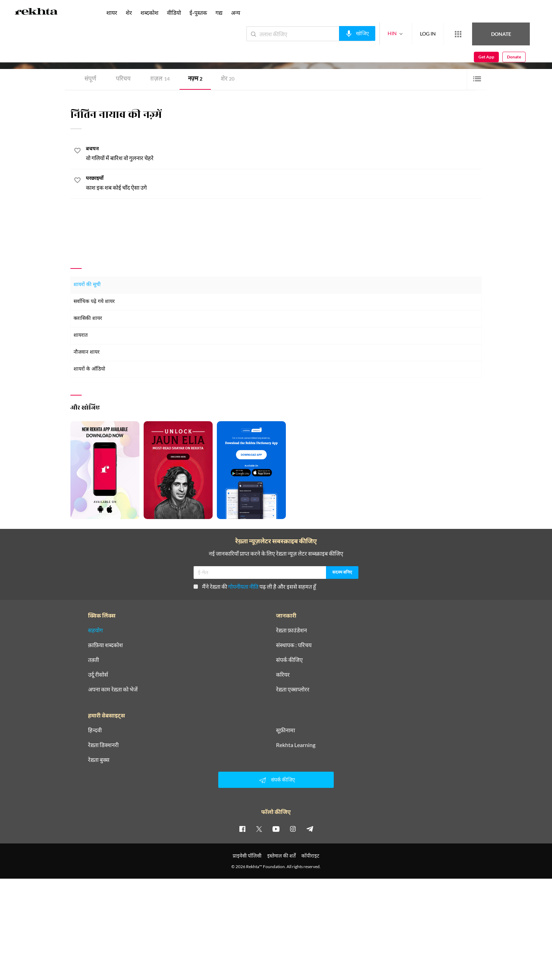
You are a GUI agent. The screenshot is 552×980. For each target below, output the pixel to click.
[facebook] (242, 829)
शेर (228, 79)
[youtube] (276, 829)
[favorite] (77, 152)
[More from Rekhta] (432, 34)
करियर (283, 675)
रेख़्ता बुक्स (99, 760)
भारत (146, 54)
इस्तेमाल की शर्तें (281, 856)
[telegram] (310, 829)
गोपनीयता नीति (243, 586)
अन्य (236, 12)
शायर (112, 12)
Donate (469, 34)
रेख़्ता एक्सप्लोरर (293, 689)
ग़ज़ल (160, 79)
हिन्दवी (95, 730)
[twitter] (259, 829)
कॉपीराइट (310, 856)
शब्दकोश (149, 12)
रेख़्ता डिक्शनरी (103, 745)
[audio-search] (331, 33)
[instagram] (293, 829)
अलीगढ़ (134, 54)
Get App (506, 34)
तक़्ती (93, 660)
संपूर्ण (90, 79)
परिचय (123, 79)
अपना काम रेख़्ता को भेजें (113, 689)
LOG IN (402, 34)
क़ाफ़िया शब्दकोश (105, 645)
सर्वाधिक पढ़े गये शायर (94, 302)
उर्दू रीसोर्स (98, 675)
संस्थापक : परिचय (294, 645)
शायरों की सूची (87, 285)
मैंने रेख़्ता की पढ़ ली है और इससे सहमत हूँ (255, 586)
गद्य (219, 12)
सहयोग (95, 630)
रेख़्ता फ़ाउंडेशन (291, 630)
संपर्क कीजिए (289, 660)
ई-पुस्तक (198, 12)
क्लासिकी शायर (88, 319)
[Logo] (36, 13)
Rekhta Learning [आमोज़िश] (296, 745)
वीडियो (174, 12)
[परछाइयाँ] (284, 184)
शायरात (81, 336)
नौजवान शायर (87, 352)
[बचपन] (284, 154)
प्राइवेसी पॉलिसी (247, 856)
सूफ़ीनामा (286, 730)
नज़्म (195, 79)
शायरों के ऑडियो (89, 369)
